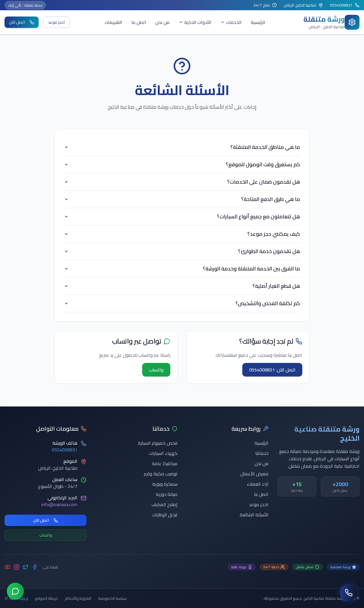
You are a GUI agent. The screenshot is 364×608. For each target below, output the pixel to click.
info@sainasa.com (59, 504)
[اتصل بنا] (349, 593)
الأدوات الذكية (195, 22)
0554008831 (65, 450)
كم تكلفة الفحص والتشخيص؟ (182, 303)
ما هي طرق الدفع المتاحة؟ (182, 199)
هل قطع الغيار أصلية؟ (182, 286)
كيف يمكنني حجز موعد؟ (182, 234)
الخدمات (231, 22)
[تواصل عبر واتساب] (15, 592)
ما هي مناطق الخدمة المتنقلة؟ (182, 147)
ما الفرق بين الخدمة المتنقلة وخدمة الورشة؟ (182, 269)
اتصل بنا (139, 22)
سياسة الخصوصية (112, 598)
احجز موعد (56, 22)
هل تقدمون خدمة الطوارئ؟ (182, 251)
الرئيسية (258, 22)
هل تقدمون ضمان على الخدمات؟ (182, 182)
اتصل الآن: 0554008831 (272, 370)
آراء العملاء (258, 484)
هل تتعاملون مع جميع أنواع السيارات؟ (182, 216)
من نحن (162, 22)
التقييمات (113, 22)
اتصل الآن (22, 22)
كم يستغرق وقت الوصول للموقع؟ (182, 164)
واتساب (156, 370)
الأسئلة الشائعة (254, 515)
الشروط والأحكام (78, 598)
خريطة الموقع (46, 598)
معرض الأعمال (254, 474)
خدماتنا (262, 453)
